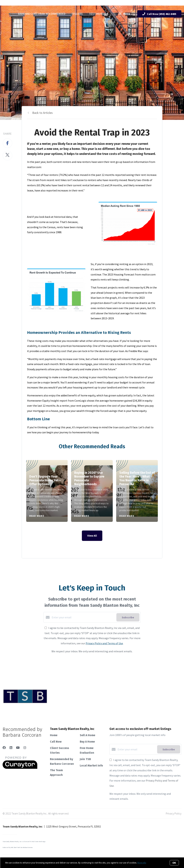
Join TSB (85, 759)
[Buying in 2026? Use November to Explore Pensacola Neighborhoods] (92, 491)
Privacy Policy (174, 813)
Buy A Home (87, 742)
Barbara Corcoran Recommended (42, 14)
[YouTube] (18, 748)
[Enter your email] (83, 617)
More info (142, 863)
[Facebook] (4, 748)
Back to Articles (42, 113)
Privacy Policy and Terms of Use (104, 643)
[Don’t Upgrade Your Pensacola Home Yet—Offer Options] (47, 491)
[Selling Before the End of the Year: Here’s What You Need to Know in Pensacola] (137, 491)
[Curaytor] (20, 768)
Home (54, 735)
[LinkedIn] (11, 748)
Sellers (77, 14)
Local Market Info (91, 766)
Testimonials (99, 14)
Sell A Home (87, 735)
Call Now (56, 742)
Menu (124, 14)
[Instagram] (25, 748)
